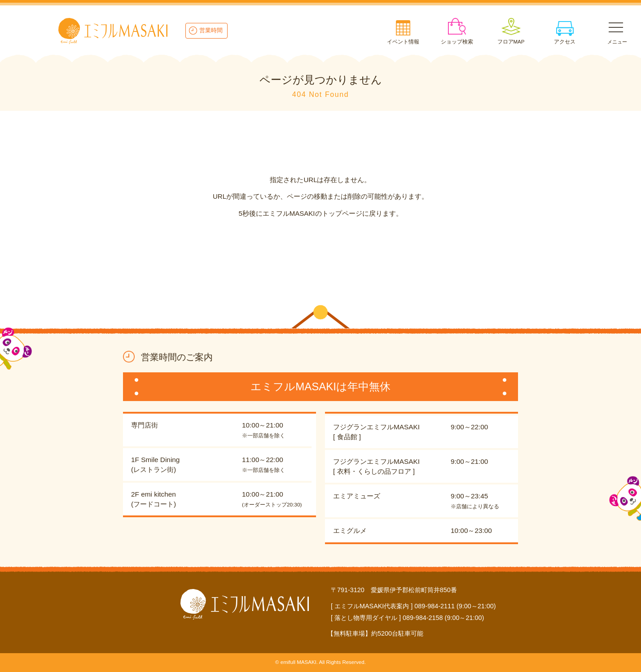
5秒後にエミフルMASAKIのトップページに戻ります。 (320, 213)
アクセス (565, 42)
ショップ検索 (457, 42)
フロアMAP (511, 42)
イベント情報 (403, 42)
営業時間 (211, 30)
